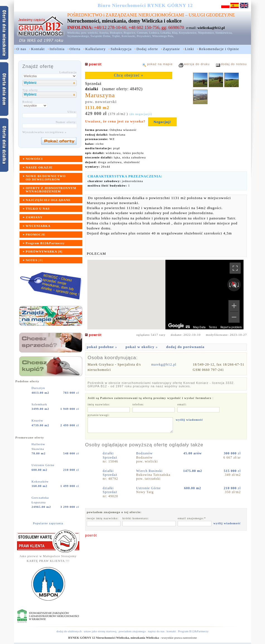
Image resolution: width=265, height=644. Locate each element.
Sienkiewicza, (224, 33)
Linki (190, 49)
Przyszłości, (144, 36)
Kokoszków (41, 481)
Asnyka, (104, 33)
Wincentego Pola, (163, 36)
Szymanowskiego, (78, 36)
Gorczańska (41, 498)
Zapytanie (171, 49)
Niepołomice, (206, 33)
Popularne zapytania (48, 523)
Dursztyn (39, 388)
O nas (21, 49)
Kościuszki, (129, 36)
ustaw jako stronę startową (100, 631)
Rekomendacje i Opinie (219, 49)
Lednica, (154, 33)
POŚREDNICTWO (85, 15)
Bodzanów (145, 453)
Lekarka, (166, 33)
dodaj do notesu (234, 64)
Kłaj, (175, 33)
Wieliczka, (74, 33)
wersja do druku (197, 64)
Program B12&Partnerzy (193, 631)
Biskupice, (116, 33)
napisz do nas (156, 631)
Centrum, (142, 33)
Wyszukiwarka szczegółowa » (44, 132)
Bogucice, (130, 33)
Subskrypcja (121, 49)
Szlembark (40, 404)
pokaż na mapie (160, 64)
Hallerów (39, 444)
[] (34, 260)
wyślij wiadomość (189, 420)
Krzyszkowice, (188, 33)
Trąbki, (116, 36)
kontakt (171, 631)
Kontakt (38, 49)
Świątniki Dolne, (101, 36)
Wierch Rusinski (150, 471)
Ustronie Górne (44, 465)
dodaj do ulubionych (69, 631)
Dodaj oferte (147, 49)
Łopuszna (39, 502)
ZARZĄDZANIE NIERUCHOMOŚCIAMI (145, 15)
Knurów (38, 420)
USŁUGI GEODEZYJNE (212, 15)
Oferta (75, 49)
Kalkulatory (96, 49)
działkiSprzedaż (110, 455)
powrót (91, 535)
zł (71, 393)
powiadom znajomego (132, 631)
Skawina (38, 449)
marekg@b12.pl (164, 364)
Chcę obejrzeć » (128, 75)
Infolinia (57, 49)
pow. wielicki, (90, 33)
